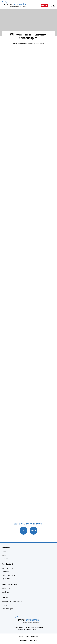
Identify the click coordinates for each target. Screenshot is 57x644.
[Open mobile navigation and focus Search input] (51, 6)
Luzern (4, 552)
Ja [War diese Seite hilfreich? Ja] (23, 531)
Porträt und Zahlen (8, 568)
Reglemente (6, 579)
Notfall (44, 5)
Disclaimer (23, 641)
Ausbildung (5, 592)
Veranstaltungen (7, 609)
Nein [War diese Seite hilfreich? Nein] (34, 531)
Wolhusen (5, 559)
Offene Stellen (6, 589)
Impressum (33, 641)
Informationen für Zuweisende (12, 602)
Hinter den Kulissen (8, 575)
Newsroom (5, 572)
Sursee (4, 555)
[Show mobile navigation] (54, 6)
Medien (4, 605)
